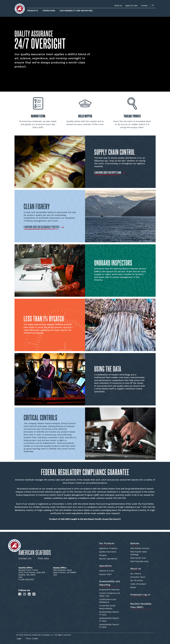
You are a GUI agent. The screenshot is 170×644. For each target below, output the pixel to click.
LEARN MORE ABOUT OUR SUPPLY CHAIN (108, 172)
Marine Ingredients (108, 559)
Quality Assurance (108, 552)
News (133, 587)
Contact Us (25, 558)
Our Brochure (137, 580)
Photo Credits (32, 638)
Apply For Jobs (131, 6)
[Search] (153, 5)
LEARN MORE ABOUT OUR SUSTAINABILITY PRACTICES (42, 227)
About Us (118, 6)
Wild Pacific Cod (138, 558)
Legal (19, 638)
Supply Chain (105, 574)
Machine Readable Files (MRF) (141, 605)
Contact (144, 6)
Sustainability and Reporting (76, 11)
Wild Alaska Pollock (140, 548)
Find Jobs (43, 558)
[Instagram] (25, 594)
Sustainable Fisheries (109, 590)
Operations (49, 11)
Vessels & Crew (107, 571)
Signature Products (108, 548)
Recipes (103, 555)
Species (135, 543)
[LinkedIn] (29, 594)
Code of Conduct (138, 584)
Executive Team (138, 577)
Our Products (107, 543)
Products (33, 11)
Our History (136, 574)
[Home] (20, 9)
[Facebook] (20, 594)
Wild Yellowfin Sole (139, 561)
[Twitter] (34, 594)
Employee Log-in (140, 595)
